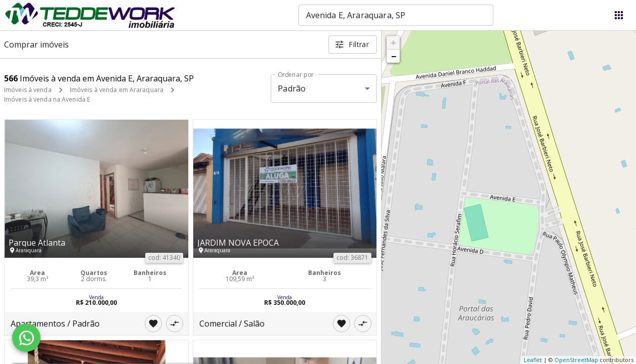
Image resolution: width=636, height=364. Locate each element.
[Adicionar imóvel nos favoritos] (153, 324)
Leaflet (533, 360)
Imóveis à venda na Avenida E (47, 99)
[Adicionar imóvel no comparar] (175, 324)
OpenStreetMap (576, 360)
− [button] (394, 56)
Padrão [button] (292, 88)
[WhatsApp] (26, 338)
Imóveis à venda (28, 90)
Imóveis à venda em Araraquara (117, 90)
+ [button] (393, 42)
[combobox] (396, 15)
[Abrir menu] (619, 15)
